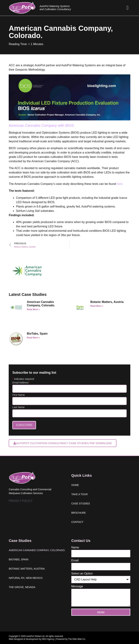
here (120, 184)
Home (75, 485)
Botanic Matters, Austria (107, 302)
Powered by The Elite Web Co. (71, 639)
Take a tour (79, 494)
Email (75, 561)
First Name (18, 395)
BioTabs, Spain (37, 334)
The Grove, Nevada (22, 587)
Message (77, 586)
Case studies (81, 504)
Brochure (79, 513)
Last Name (18, 407)
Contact (77, 522)
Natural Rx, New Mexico (26, 578)
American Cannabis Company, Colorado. (37, 550)
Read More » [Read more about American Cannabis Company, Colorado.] (33, 309)
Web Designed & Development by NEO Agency (31, 639)
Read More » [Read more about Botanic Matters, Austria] (97, 306)
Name (75, 547)
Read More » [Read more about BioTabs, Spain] (33, 338)
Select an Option (82, 574)
